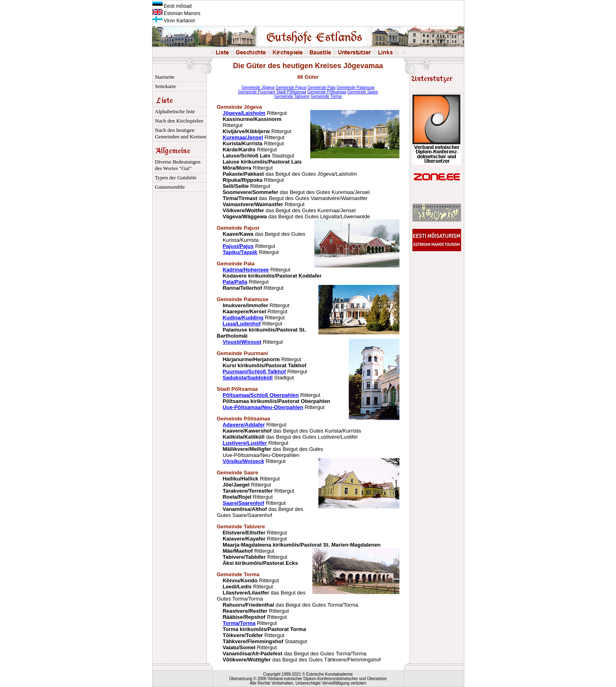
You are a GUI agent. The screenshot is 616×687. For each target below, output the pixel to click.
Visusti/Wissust (242, 342)
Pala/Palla (235, 282)
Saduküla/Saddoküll (248, 378)
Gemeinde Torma (326, 96)
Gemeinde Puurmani (257, 92)
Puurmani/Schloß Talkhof (254, 371)
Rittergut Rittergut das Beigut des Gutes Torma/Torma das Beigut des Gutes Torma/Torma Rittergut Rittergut (288, 602)
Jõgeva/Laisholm (244, 113)
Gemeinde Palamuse (355, 87)
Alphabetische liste (174, 111)
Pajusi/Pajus (238, 246)
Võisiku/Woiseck (243, 461)
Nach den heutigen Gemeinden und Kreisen (179, 133)
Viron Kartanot (174, 21)
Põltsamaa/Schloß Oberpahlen (261, 395)
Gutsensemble (169, 187)
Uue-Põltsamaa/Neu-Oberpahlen (263, 407)
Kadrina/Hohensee (246, 270)
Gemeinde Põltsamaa (327, 92)
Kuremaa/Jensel (243, 137)
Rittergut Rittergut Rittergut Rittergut (256, 491)
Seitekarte (164, 86)
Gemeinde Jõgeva (258, 87)
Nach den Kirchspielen (178, 121)
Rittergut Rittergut (253, 311)
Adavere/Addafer (244, 425)
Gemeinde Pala (321, 87)
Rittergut (262, 365)
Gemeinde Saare (363, 92)
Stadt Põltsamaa (291, 92)
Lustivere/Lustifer (245, 443)
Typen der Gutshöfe (175, 178)
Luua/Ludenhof (242, 324)
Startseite (164, 77)
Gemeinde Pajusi (291, 87)
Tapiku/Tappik (240, 252)
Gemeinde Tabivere (292, 96)
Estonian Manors (176, 13)
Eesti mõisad (172, 6)
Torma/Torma (239, 623)
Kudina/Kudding (243, 318)
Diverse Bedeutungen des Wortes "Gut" (177, 165)
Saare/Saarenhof (244, 503)
